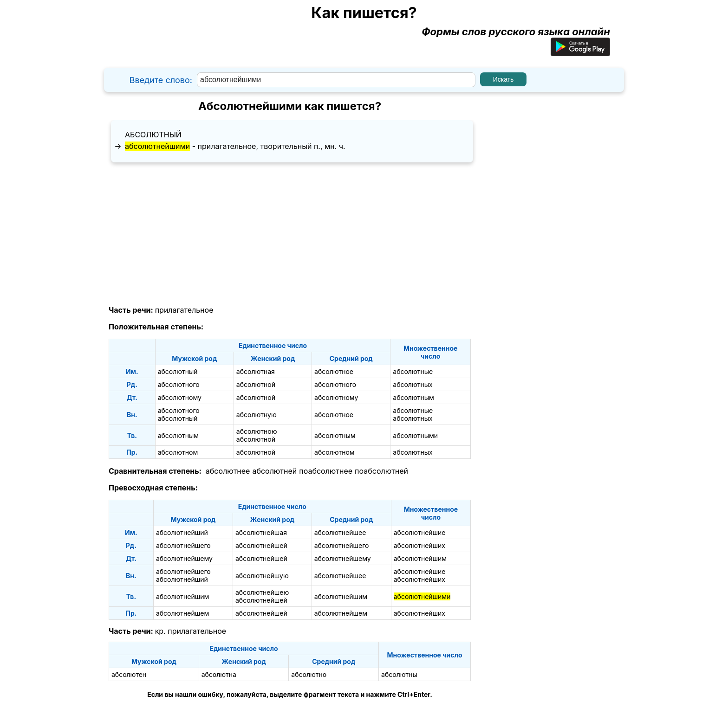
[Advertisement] (290, 234)
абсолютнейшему (184, 558)
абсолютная (256, 371)
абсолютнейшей (261, 545)
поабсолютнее (326, 471)
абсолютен (129, 674)
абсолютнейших (419, 545)
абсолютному (180, 397)
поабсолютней (381, 471)
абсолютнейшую (262, 576)
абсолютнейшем (182, 613)
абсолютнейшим (420, 558)
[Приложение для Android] (580, 52)
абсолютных (413, 384)
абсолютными (415, 435)
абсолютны (399, 674)
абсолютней (274, 471)
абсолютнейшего (183, 545)
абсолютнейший (182, 532)
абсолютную (257, 415)
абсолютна (219, 674)
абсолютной (256, 384)
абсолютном (178, 452)
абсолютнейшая (261, 532)
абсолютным (413, 397)
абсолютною (257, 431)
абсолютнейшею (262, 592)
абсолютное (334, 371)
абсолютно (309, 674)
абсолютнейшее (340, 532)
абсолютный (153, 135)
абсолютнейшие (420, 532)
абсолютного (179, 384)
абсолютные (413, 371)
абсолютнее (228, 471)
